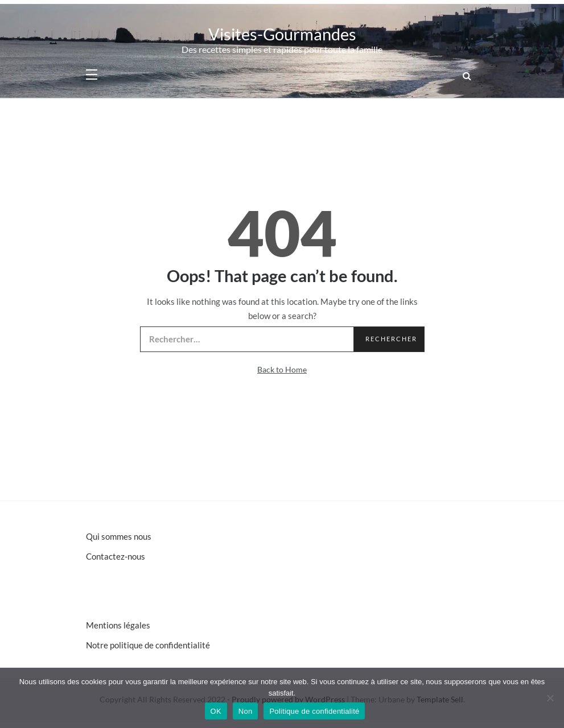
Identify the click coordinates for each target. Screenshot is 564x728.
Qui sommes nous (119, 536)
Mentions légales (118, 625)
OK (216, 711)
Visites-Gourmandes (282, 34)
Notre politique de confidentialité (148, 645)
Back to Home (282, 369)
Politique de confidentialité (314, 711)
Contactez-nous (116, 556)
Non (246, 711)
